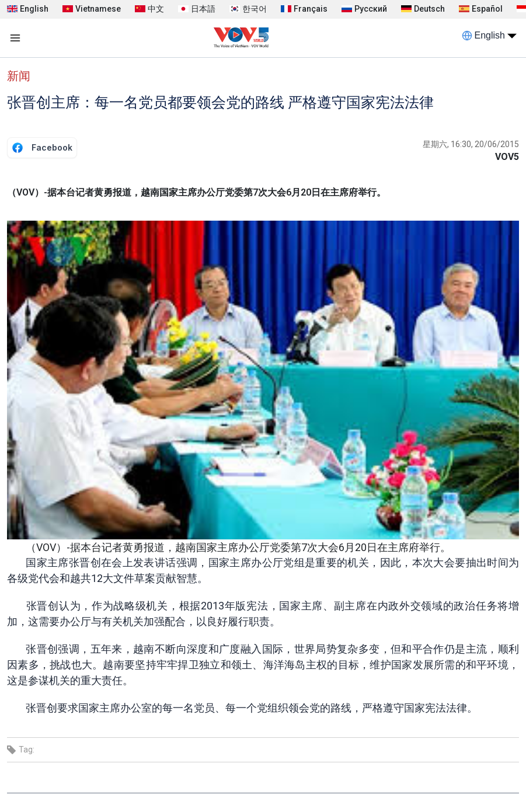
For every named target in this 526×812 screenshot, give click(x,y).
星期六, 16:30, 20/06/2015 (471, 144)
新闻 (19, 76)
